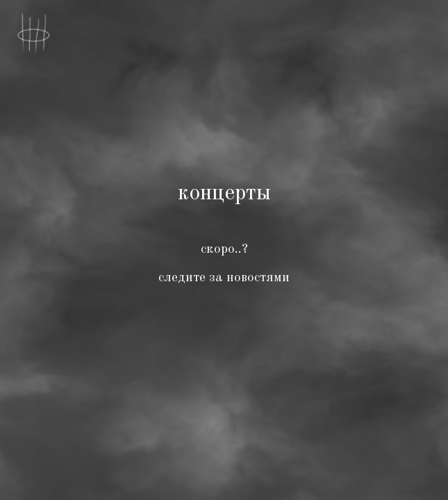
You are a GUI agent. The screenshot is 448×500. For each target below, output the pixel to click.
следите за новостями (224, 278)
